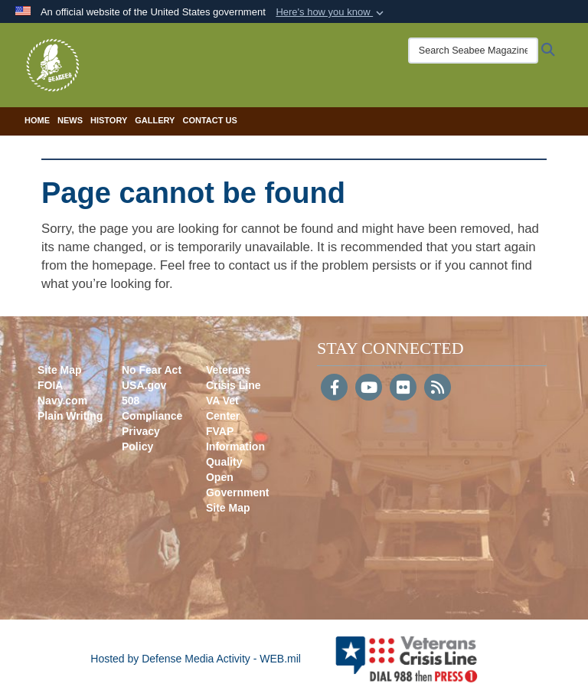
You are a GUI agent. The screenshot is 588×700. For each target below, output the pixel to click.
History (109, 120)
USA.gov (144, 385)
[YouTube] (369, 389)
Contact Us (209, 120)
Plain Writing (70, 416)
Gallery (155, 120)
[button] (331, 12)
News (70, 120)
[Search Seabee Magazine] (473, 51)
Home (37, 120)
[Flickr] (403, 389)
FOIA (50, 385)
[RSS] (438, 389)
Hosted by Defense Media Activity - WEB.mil (196, 659)
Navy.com (62, 401)
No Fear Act (152, 370)
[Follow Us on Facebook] (334, 389)
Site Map (60, 370)
